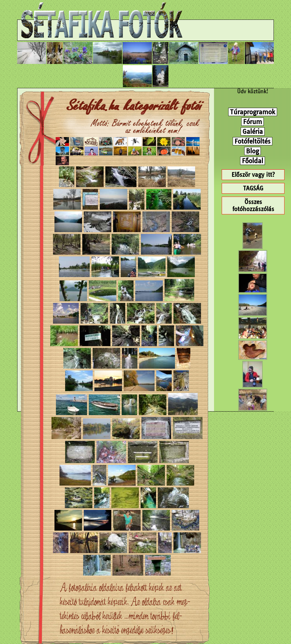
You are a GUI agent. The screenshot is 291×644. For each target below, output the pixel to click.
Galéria (253, 131)
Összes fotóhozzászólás (253, 205)
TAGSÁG (253, 188)
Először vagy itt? (253, 175)
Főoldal (253, 161)
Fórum (253, 122)
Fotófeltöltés (253, 141)
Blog (253, 151)
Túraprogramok (253, 112)
